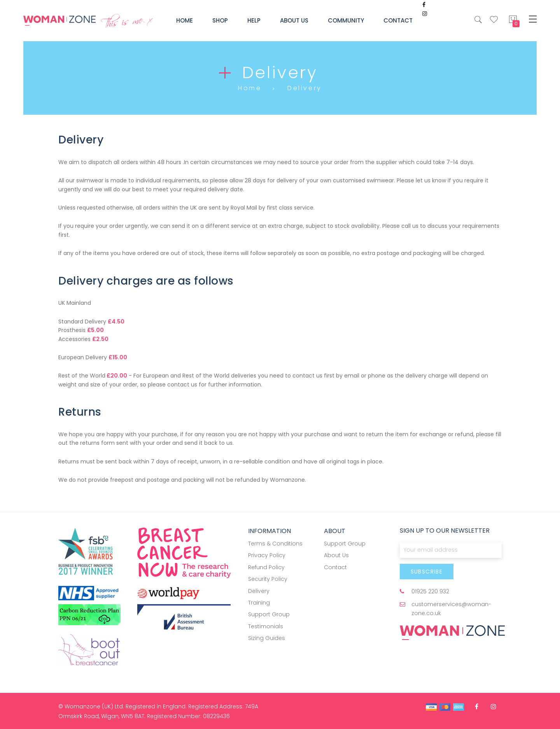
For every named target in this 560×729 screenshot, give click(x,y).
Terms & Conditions (275, 544)
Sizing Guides (267, 638)
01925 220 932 (430, 591)
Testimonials (266, 626)
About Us (336, 555)
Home (250, 88)
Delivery (259, 591)
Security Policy (268, 579)
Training (259, 603)
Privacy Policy (267, 555)
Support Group (269, 614)
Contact (335, 567)
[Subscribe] (427, 572)
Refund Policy (266, 567)
